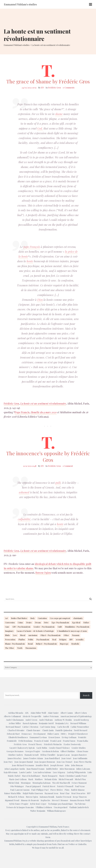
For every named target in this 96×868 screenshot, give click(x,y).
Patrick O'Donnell (65, 786)
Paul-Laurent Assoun (20, 790)
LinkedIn (82, 844)
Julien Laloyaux (83, 769)
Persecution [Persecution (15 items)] (10, 639)
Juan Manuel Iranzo (36, 769)
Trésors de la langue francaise (20, 807)
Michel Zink (14, 783)
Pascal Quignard (33, 786)
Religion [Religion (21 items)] (63, 639)
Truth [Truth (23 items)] (20, 648)
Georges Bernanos (15, 751)
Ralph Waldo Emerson (33, 793)
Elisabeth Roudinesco (18, 737)
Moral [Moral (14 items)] (23, 635)
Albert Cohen (81, 713)
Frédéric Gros (54, 88)
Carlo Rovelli (63, 727)
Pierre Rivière (57, 790)
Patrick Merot (49, 786)
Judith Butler (52, 769)
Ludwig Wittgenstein (76, 772)
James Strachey (15, 758)
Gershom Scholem (50, 751)
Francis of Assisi (41, 741)
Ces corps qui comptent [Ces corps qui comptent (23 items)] (60, 618)
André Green (31, 720)
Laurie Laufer (25, 772)
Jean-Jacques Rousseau (45, 762)
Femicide (82, 737)
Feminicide (12, 741)
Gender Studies (78, 748)
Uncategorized (61, 807)
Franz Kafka (82, 741)
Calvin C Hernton (30, 727)
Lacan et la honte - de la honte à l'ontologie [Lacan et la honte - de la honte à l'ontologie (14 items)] (35, 631)
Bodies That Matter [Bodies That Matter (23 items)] (19, 618)
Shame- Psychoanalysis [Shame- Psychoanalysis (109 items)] (15, 644)
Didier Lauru (53, 734)
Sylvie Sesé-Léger (38, 804)
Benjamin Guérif (46, 723)
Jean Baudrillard (52, 758)
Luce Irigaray (59, 772)
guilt (58, 483)
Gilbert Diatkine (68, 751)
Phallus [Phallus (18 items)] (22, 639)
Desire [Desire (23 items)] (29, 622)
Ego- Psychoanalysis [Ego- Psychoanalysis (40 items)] (60, 622)
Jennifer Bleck (42, 765)
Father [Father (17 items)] (86, 622)
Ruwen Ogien (43, 573)
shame (59, 114)
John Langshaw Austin (15, 769)
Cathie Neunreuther (80, 727)
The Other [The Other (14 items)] (10, 648)
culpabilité (24, 519)
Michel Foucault (66, 779)
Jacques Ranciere (79, 755)
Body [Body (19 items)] (33, 618)
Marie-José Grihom (18, 779)
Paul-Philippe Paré (40, 790)
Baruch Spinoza (30, 723)
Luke (90, 772)
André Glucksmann (15, 720)
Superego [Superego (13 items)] (64, 644)
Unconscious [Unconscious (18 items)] (31, 648)
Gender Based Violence (59, 748)
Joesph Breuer (57, 765)
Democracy (27, 734)
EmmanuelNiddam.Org (15, 841)
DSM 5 (64, 734)
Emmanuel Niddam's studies (20, 4)
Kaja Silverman (11, 772)
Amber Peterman (51, 716)
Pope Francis (22, 412)
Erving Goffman (69, 737)
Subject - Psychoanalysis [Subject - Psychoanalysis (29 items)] (46, 644)
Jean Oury (8, 762)
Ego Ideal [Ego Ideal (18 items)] (76, 622)
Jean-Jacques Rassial (24, 762)
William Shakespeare (56, 811)
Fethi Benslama (25, 741)
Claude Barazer (33, 730)
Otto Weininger (17, 786)
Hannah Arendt (32, 755)
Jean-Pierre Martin (83, 762)
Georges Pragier (33, 751)
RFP (89, 793)
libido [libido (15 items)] (7, 635)
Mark (31, 779)
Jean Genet (66, 758)
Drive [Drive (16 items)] (46, 622)
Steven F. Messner (60, 800)
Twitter (72, 844)
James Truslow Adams (33, 758)
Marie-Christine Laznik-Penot (73, 776)
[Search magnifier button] (90, 599)
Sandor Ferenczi (64, 797)
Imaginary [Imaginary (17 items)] (9, 631)
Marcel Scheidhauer (31, 776)
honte (30, 261)
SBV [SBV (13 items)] (71, 639)
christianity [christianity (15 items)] (78, 618)
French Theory (35, 744)
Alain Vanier (53, 713)
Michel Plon (80, 779)
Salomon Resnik (47, 797)
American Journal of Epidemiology (76, 716)
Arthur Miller (15, 723)
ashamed (24, 492)
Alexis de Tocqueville (32, 716)
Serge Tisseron (80, 797)
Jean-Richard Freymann (23, 765)
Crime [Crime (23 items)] (20, 622)
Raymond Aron (51, 793)
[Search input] (47, 599)
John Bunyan (77, 765)
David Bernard (81, 730)
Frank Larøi (56, 741)
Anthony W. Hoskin (63, 720)
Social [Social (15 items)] (30, 644)
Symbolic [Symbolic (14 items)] (75, 644)
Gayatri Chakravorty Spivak (22, 748)
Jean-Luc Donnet (64, 762)
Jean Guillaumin (80, 758)
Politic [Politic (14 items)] (31, 639)
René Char (65, 793)
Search (86, 695)
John (67, 765)
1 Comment (68, 466)
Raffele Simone (78, 790)
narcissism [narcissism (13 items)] (33, 635)
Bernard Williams (78, 723)
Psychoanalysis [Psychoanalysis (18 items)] (43, 639)
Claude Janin (48, 730)
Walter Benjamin (38, 811)
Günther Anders (15, 755)
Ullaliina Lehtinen (44, 807)
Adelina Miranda (16, 713)
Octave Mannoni (79, 783)
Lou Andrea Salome (42, 772)
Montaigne (26, 783)
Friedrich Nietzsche (53, 744)
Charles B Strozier (16, 730)
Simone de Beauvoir (30, 800)
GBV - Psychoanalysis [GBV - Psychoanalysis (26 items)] (21, 627)
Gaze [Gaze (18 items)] (7, 627)
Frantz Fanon (69, 741)
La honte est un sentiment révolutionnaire (43, 403)
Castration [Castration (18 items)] (42, 618)
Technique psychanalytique (60, 804)
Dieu (40, 300)
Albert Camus (67, 713)
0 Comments (69, 88)
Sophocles (45, 800)
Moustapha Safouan (41, 783)
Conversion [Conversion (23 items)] (10, 622)
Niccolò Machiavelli (61, 783)
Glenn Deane (82, 751)
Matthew (39, 779)
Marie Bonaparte (50, 776)
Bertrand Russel (13, 727)
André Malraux (46, 720)
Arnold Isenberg (81, 720)
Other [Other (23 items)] (66, 635)
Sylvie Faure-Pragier (19, 804)
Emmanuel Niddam (48, 827)
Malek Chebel (14, 776)
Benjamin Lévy (62, 723)
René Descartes (78, 793)
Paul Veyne (80, 786)
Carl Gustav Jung (48, 727)
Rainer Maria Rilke (13, 793)
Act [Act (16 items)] (6, 618)
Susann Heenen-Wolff (80, 800)
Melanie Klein (51, 779)
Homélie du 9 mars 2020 (44, 412)
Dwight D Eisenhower (78, 734)
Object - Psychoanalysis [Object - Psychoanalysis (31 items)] (50, 635)
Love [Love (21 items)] (15, 635)
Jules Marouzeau (67, 769)
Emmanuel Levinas (38, 737)
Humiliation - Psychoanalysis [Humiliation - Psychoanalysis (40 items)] (77, 627)
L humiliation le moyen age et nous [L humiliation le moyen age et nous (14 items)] (72, 631)
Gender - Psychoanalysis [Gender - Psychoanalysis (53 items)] (44, 627)
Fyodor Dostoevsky (72, 744)
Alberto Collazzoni (12, 716)
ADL (27, 713)
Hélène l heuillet (48, 755)
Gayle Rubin (42, 748)
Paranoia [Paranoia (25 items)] (76, 635)
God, (40, 128)
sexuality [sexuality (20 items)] (80, 639)
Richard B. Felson (16, 797)
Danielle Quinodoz (64, 730)
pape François (32, 247)
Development (40, 734)
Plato (67, 790)
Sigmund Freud (12, 800)
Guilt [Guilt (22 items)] (60, 627)
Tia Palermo (80, 804)
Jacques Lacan (63, 755)
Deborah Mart (13, 734)
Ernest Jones (54, 737)
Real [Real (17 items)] (54, 639)
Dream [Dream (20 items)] (38, 622)
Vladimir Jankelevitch (79, 807)
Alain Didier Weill (38, 713)
